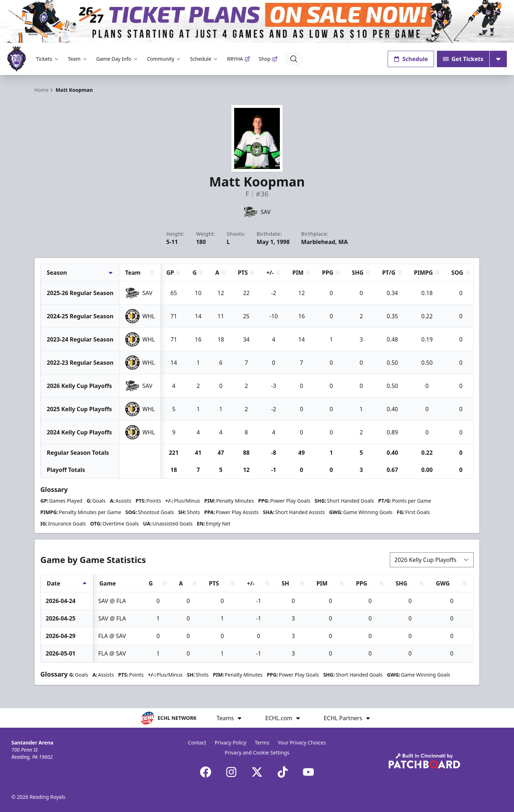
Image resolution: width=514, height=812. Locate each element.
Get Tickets (463, 59)
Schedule (204, 59)
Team (78, 59)
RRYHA (239, 59)
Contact (197, 743)
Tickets (48, 59)
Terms (262, 743)
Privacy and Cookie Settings (257, 753)
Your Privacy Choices (302, 743)
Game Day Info (117, 59)
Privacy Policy (230, 743)
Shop (268, 59)
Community (164, 59)
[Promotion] (257, 21)
